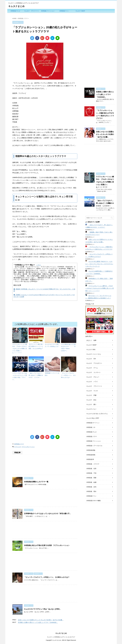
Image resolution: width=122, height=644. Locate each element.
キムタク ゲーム (92, 368)
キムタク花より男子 (93, 418)
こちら (39, 265)
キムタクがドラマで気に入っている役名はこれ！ (52, 345)
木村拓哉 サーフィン (93, 423)
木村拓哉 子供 (91, 473)
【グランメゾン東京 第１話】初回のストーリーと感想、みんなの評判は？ (36, 347)
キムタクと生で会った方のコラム (97, 414)
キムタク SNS (91, 350)
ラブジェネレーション (28, 447)
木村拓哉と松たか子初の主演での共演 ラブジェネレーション (47, 545)
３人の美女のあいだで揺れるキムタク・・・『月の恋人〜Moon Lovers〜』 (68, 348)
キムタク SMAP (80, 11)
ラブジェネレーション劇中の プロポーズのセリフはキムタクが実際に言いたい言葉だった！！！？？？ (20, 349)
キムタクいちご (91, 409)
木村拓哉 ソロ (91, 427)
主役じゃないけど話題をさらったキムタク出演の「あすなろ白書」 (41, 620)
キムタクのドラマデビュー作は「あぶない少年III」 (43, 609)
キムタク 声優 (91, 395)
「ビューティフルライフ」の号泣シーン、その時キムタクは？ (68, 375)
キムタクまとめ (16, 6)
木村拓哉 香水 (91, 491)
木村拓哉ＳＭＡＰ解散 (94, 501)
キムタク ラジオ (92, 391)
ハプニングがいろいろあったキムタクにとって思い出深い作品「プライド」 (20, 376)
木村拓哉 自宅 (91, 487)
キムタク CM (91, 359)
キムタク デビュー (93, 377)
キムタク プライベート (32, 11)
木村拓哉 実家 (91, 478)
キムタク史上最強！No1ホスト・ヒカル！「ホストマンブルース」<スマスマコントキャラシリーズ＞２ (99, 264)
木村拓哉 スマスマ (93, 464)
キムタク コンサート (94, 372)
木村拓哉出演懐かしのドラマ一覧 (36, 482)
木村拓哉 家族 (91, 450)
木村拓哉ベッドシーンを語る (52, 374)
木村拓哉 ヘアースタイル (94, 446)
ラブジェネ (17, 447)
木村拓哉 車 (90, 459)
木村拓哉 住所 (91, 469)
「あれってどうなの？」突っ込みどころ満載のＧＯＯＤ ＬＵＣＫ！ (36, 375)
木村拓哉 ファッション (48, 11)
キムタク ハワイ (92, 382)
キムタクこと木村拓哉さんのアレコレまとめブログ (61, 637)
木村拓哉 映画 (91, 455)
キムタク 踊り (91, 404)
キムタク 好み (91, 400)
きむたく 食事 (91, 340)
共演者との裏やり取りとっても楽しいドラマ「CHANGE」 (38, 622)
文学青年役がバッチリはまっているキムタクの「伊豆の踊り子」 (48, 514)
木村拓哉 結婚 (91, 482)
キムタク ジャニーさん (94, 354)
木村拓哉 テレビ (15, 11)
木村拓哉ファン (64, 11)
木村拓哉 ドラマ (19, 444)
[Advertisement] (45, 402)
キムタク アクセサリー (94, 363)
